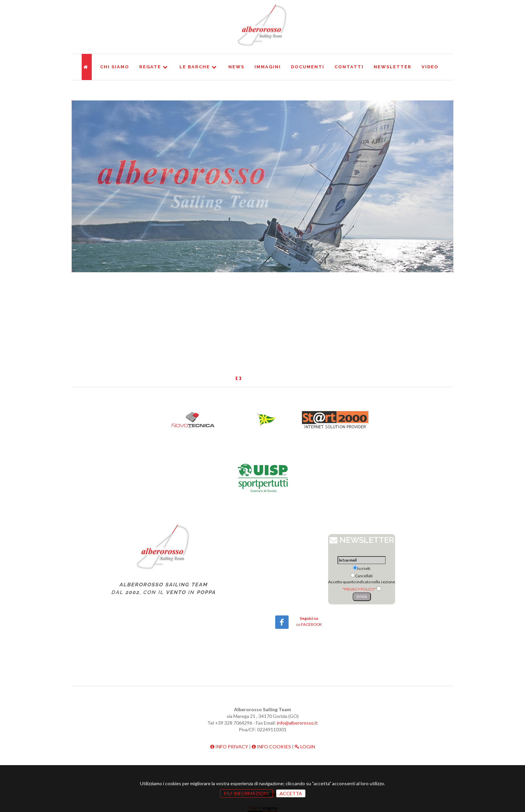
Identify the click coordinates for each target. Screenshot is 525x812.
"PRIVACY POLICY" (359, 589)
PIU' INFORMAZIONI (246, 793)
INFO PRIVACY (229, 747)
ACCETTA (291, 793)
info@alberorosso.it (297, 723)
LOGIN (305, 747)
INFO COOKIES (271, 747)
